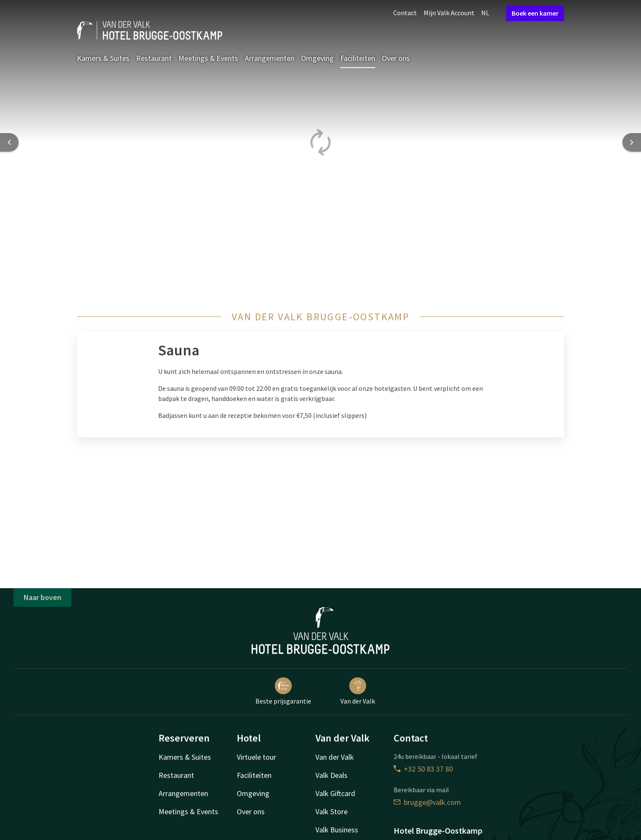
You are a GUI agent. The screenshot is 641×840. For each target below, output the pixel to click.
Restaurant (154, 58)
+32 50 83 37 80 (423, 769)
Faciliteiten (358, 58)
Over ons (396, 58)
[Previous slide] (9, 142)
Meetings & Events (208, 58)
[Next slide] (632, 142)
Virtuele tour (256, 757)
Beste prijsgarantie (283, 691)
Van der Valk (358, 691)
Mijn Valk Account (449, 13)
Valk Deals (331, 775)
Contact (405, 13)
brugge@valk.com (427, 802)
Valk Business (337, 830)
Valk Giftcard (335, 793)
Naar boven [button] (42, 597)
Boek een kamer (535, 13)
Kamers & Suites (103, 58)
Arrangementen (270, 58)
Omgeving (317, 58)
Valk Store (331, 811)
